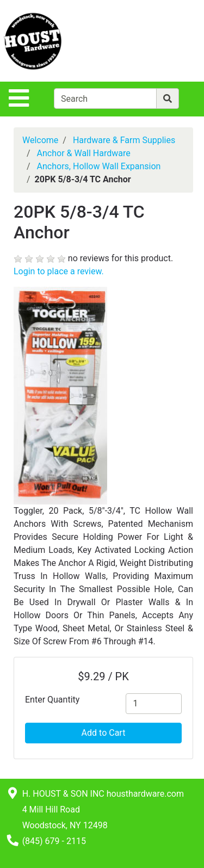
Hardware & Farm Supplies (124, 140)
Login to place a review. (59, 271)
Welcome (40, 140)
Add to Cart (104, 733)
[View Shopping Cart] (161, 41)
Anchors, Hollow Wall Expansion (99, 166)
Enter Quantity (52, 700)
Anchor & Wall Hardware (84, 153)
